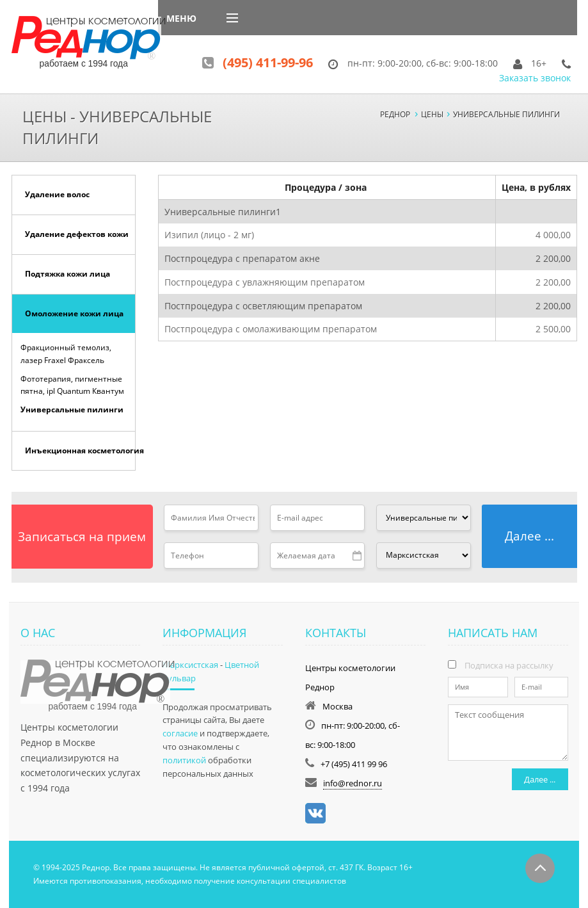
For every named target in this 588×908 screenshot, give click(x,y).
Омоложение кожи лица (74, 313)
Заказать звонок (535, 78)
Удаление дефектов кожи (77, 234)
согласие (180, 733)
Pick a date (358, 556)
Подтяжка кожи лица (68, 274)
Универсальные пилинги (72, 409)
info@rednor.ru (353, 783)
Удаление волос (57, 194)
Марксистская (190, 665)
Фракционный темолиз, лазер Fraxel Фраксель (66, 353)
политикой (184, 760)
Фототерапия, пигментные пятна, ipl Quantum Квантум (72, 385)
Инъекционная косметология (80, 450)
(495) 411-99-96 (268, 62)
